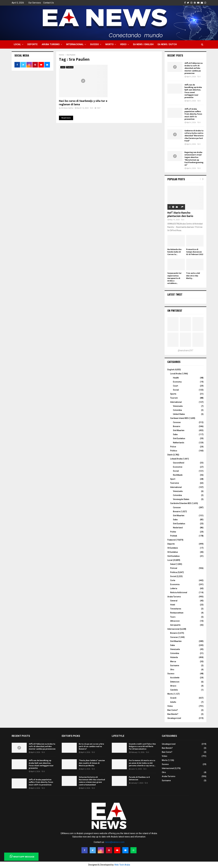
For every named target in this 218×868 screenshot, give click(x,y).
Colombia (177, 410)
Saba (175, 434)
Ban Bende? (173, 714)
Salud (173, 564)
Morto (109, 44)
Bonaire (177, 426)
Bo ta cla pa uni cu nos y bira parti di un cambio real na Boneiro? (91, 746)
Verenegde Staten (181, 499)
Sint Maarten (179, 430)
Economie (178, 467)
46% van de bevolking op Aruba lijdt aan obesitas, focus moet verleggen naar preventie (193, 91)
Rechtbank (178, 475)
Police (173, 447)
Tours (173, 617)
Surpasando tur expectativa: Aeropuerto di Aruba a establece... (174, 278)
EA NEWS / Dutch (167, 44)
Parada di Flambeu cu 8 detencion (139, 778)
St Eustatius (173, 552)
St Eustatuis (173, 548)
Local (17, 44)
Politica (174, 572)
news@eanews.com (115, 842)
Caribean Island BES (179, 418)
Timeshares (176, 609)
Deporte (32, 44)
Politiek (174, 536)
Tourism (174, 398)
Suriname (175, 666)
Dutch (170, 455)
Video (123, 44)
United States (179, 414)
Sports (173, 394)
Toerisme (175, 483)
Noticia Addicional (179, 592)
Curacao (177, 422)
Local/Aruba (176, 374)
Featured (70, 67)
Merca (173, 661)
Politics (174, 451)
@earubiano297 (185, 350)
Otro (172, 670)
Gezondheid (179, 463)
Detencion (175, 682)
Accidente (175, 678)
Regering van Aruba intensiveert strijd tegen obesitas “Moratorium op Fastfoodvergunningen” (194, 159)
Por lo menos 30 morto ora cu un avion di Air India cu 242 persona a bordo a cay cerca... (142, 763)
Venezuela (178, 406)
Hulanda (174, 657)
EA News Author (67, 108)
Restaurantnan (177, 613)
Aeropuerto (175, 625)
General (174, 601)
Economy (177, 382)
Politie (173, 532)
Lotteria (174, 588)
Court (175, 386)
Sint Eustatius (179, 438)
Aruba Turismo (51, 44)
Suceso (94, 44)
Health (176, 378)
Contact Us (49, 3)
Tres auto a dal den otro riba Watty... (193, 276)
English (171, 370)
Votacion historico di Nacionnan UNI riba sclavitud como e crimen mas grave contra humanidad (92, 781)
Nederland (178, 528)
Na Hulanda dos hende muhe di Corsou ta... (174, 252)
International (176, 402)
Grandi (173, 698)
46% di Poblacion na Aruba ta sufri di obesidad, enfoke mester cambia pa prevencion (194, 68)
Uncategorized (174, 718)
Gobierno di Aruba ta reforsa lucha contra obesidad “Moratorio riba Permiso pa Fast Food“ (194, 136)
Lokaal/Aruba (176, 459)
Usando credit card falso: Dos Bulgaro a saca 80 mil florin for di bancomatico (142, 746)
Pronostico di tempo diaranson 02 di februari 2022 (195, 252)
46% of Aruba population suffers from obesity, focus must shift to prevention (193, 114)
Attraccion (175, 621)
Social (176, 390)
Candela (174, 690)
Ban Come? (173, 710)
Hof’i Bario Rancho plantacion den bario (180, 214)
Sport (173, 479)
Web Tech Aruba (122, 865)
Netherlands (179, 443)
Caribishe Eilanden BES (181, 503)
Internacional (75, 44)
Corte (173, 580)
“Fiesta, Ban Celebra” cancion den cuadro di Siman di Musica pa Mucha (92, 763)
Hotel (173, 605)
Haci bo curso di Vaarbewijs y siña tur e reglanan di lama (83, 103)
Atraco (173, 686)
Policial (174, 568)
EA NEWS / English (143, 44)
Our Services (35, 3)
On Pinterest (175, 311)
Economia (175, 584)
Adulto (173, 702)
